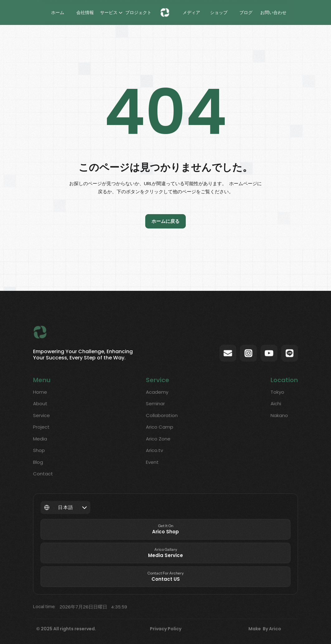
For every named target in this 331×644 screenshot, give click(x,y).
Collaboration (162, 415)
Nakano (279, 415)
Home (40, 392)
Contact (43, 474)
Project (41, 427)
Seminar (155, 404)
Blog (38, 462)
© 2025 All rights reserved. (66, 629)
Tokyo (277, 392)
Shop (39, 450)
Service (41, 415)
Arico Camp (160, 427)
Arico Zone (158, 439)
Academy (157, 392)
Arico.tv (154, 450)
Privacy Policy (166, 629)
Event (152, 462)
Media (40, 439)
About (40, 404)
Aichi (276, 404)
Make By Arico (265, 629)
